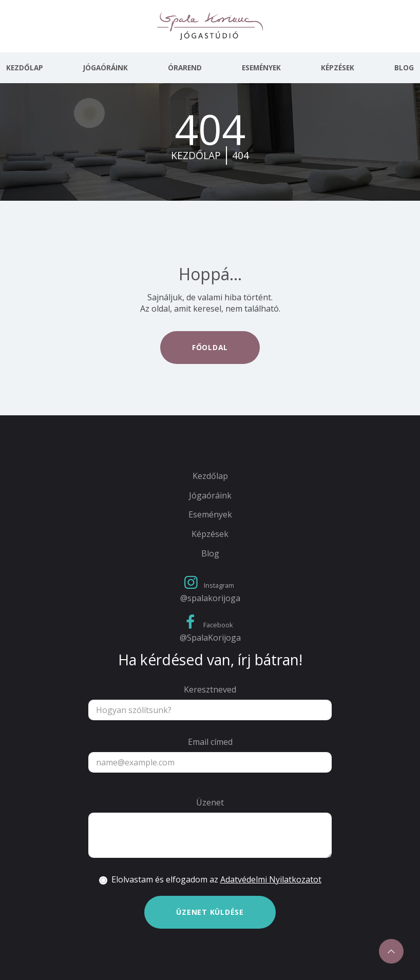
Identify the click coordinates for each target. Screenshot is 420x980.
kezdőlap (196, 155)
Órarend (185, 68)
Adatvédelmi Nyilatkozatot (271, 879)
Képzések (338, 68)
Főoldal (210, 347)
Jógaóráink (106, 68)
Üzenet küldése (210, 912)
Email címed (210, 742)
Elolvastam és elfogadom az (216, 880)
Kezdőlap (25, 68)
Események (261, 68)
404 (241, 155)
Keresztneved (210, 690)
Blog (404, 68)
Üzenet (210, 803)
